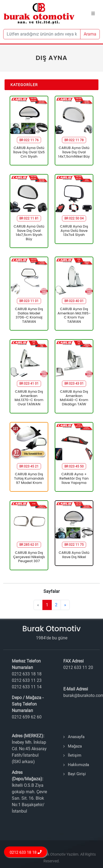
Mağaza (75, 746)
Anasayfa (76, 737)
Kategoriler (24, 85)
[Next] (65, 605)
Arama (90, 34)
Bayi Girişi (77, 774)
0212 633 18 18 (26, 852)
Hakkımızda (78, 765)
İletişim (75, 755)
